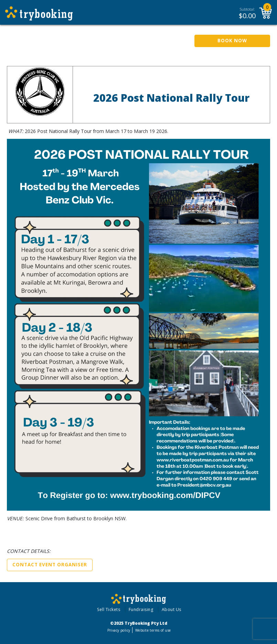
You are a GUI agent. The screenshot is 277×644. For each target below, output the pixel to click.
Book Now (232, 41)
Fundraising (141, 609)
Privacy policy (119, 630)
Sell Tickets (109, 609)
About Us (172, 609)
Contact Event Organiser (50, 565)
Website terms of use (153, 630)
